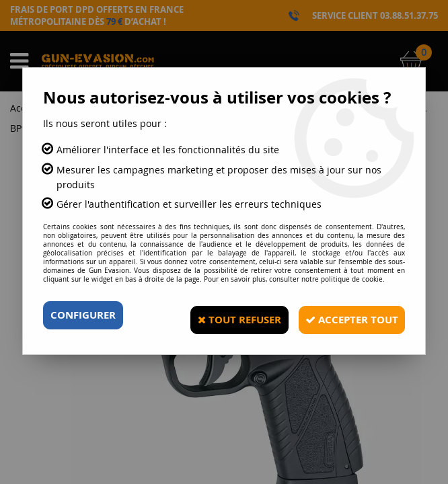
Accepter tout (345, 315)
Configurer (86, 315)
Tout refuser (223, 315)
